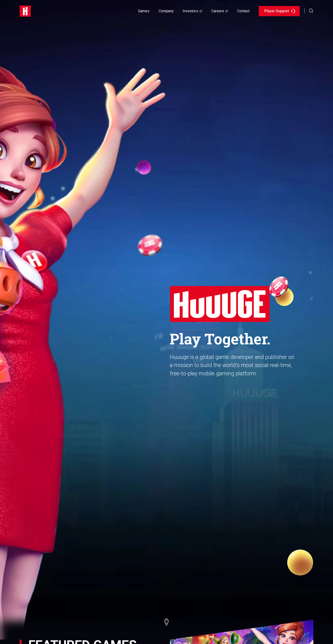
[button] (311, 11)
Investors (190, 11)
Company (166, 11)
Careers (218, 11)
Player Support (280, 11)
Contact (243, 11)
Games (144, 11)
